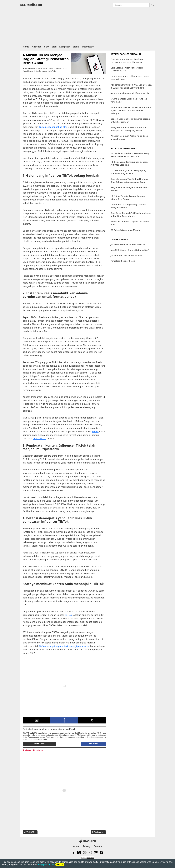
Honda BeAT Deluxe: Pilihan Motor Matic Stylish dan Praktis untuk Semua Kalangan (131, 110)
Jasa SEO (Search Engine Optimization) (130, 250)
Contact (98, 846)
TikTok (69, 615)
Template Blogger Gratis (123, 261)
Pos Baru (30, 832)
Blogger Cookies (46, 864)
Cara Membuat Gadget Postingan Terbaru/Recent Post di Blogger (127, 61)
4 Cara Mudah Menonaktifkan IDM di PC (131, 93)
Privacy (87, 846)
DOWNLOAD (87, 841)
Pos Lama (99, 832)
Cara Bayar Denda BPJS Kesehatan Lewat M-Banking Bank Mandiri (131, 214)
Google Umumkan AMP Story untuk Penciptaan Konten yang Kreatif (128, 129)
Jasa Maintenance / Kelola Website (128, 244)
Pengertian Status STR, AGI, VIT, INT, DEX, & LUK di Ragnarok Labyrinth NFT (131, 86)
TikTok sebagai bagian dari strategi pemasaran (64, 646)
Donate (93, 744)
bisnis (95, 432)
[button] (36, 720)
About (76, 846)
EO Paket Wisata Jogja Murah (125, 230)
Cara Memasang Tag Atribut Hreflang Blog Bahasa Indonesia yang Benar (129, 180)
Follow (39, 744)
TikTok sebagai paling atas (53, 127)
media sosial (39, 438)
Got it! (60, 864)
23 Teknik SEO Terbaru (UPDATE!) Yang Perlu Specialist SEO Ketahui (130, 155)
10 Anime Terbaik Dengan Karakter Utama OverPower (128, 197)
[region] (87, 26)
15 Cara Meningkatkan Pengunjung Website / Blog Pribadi (128, 172)
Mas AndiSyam (31, 5)
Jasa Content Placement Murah (126, 255)
